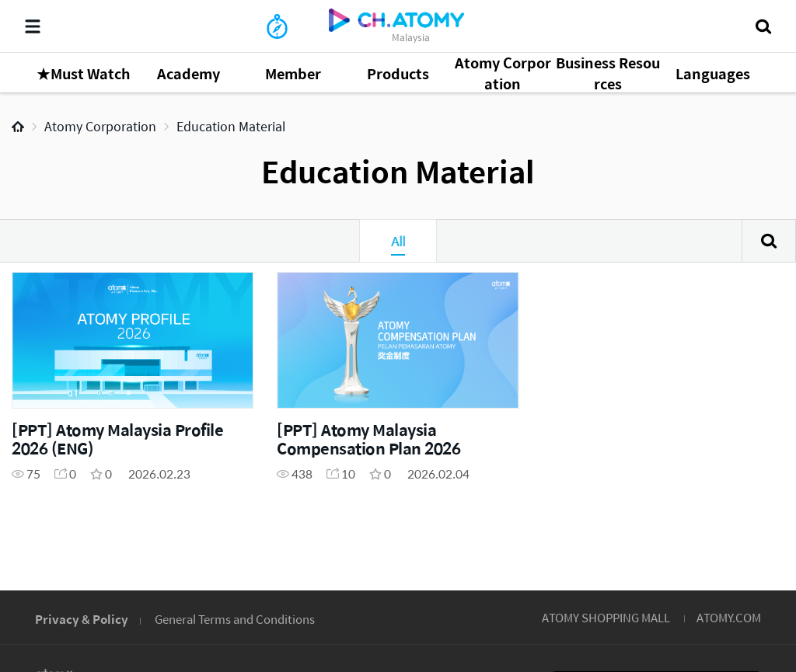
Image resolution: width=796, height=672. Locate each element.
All (398, 241)
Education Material (231, 126)
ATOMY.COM (729, 617)
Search (769, 241)
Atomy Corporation (100, 126)
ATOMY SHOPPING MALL (606, 617)
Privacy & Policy (82, 619)
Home (18, 127)
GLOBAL (762, 522)
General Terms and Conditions (235, 619)
